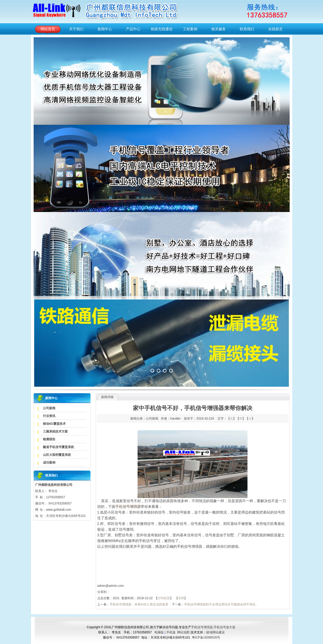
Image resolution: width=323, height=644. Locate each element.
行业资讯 (49, 416)
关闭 (181, 598)
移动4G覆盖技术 (54, 424)
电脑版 (159, 632)
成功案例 (49, 463)
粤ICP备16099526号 (206, 638)
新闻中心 (105, 29)
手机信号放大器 (224, 627)
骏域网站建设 (215, 632)
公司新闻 (49, 408)
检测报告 (49, 439)
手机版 (171, 632)
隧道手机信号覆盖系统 (58, 447)
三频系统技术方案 (55, 431)
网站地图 (183, 632)
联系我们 (247, 29)
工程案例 (190, 29)
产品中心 (133, 29)
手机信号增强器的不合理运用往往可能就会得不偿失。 (221, 604)
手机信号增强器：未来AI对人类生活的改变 (139, 604)
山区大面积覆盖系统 (57, 455)
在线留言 (275, 29)
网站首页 (48, 29)
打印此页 (164, 598)
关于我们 (76, 29)
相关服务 (219, 29)
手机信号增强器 (202, 627)
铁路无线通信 (162, 29)
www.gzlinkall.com (59, 510)
